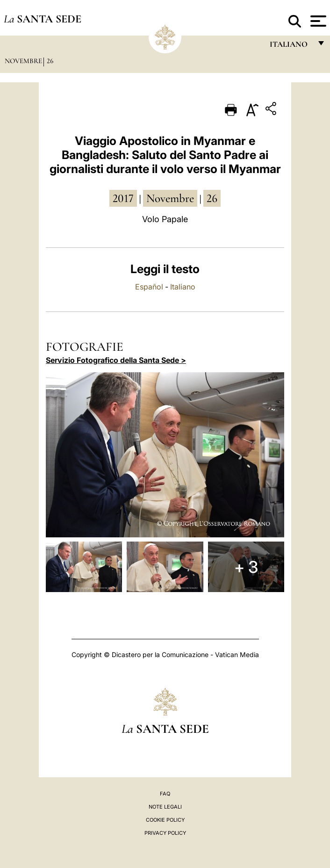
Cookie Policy (165, 820)
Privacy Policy (165, 833)
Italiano (183, 287)
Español (149, 287)
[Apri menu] (317, 21)
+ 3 (246, 567)
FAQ (165, 794)
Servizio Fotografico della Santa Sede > (116, 360)
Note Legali (165, 807)
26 (50, 61)
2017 (123, 198)
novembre (170, 198)
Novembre (23, 61)
